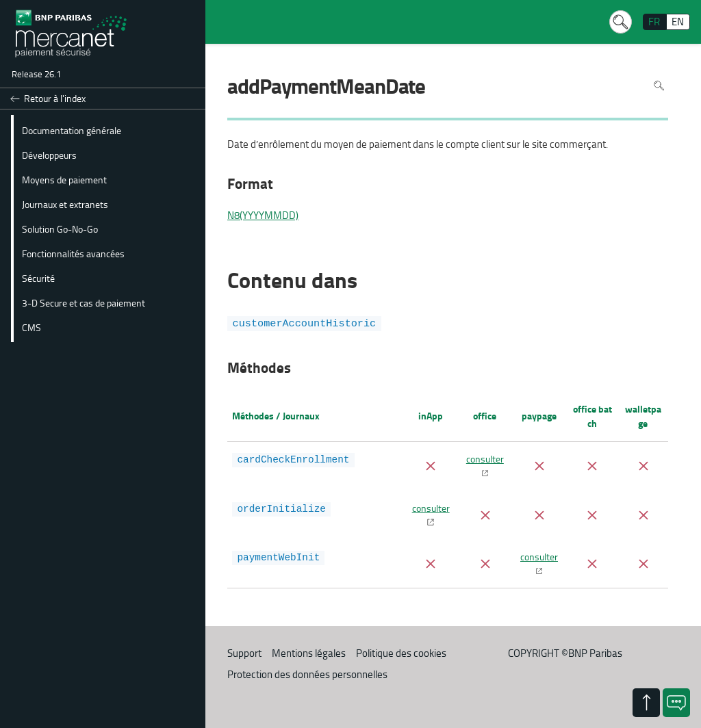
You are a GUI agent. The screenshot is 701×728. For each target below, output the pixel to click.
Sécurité (38, 278)
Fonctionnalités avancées (73, 253)
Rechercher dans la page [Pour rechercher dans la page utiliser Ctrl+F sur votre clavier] (659, 85)
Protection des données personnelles (307, 674)
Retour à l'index (55, 98)
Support (244, 653)
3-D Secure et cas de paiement (84, 302)
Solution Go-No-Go (60, 229)
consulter (485, 458)
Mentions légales (309, 653)
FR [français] (654, 22)
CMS (31, 327)
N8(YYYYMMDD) (263, 216)
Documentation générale (72, 130)
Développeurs (49, 155)
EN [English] (678, 22)
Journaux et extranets (65, 204)
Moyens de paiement (64, 179)
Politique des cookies (401, 653)
